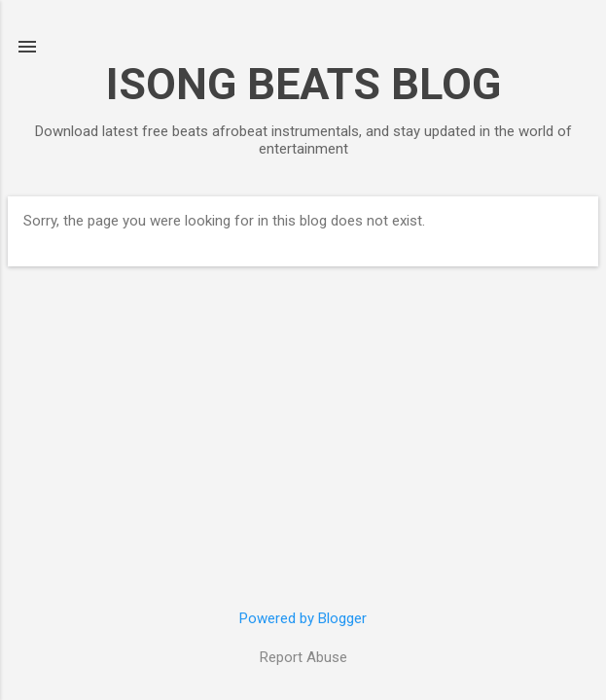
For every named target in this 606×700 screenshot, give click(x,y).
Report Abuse (303, 657)
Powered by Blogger (303, 618)
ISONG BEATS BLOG (303, 84)
